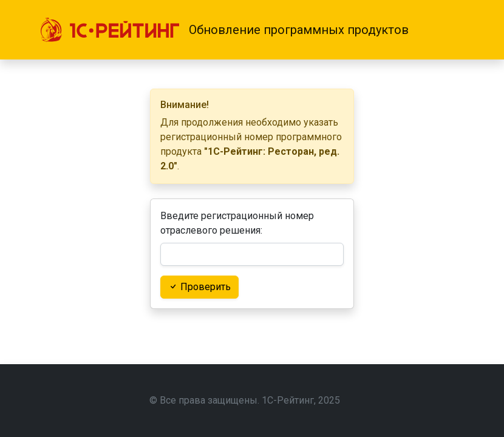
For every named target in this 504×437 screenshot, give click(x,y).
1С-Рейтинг (288, 400)
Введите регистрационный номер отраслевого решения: (237, 223)
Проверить (199, 287)
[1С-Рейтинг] (110, 30)
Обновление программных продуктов (299, 30)
